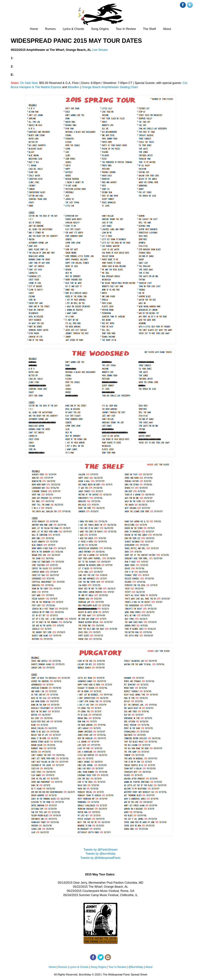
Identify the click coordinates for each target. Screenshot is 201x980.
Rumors (50, 29)
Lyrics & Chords (73, 29)
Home (34, 29)
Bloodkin (74, 87)
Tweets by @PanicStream (101, 850)
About (167, 29)
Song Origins (100, 29)
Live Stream (100, 50)
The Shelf (149, 29)
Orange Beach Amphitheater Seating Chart (110, 87)
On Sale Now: (29, 83)
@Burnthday (136, 967)
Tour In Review (126, 29)
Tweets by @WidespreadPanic (100, 858)
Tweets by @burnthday (100, 854)
